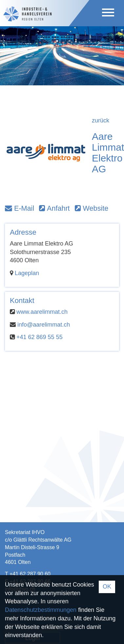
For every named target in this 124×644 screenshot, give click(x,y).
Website (92, 208)
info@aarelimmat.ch (44, 325)
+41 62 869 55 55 (40, 337)
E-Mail (20, 208)
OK (107, 587)
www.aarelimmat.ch (42, 312)
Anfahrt (54, 208)
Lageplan (27, 273)
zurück (101, 120)
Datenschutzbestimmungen (41, 610)
